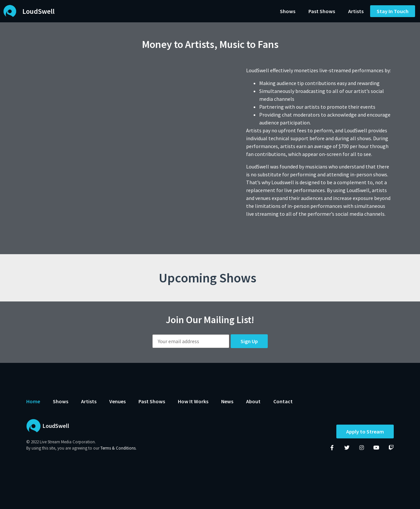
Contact (283, 401)
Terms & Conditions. (118, 448)
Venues (117, 401)
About (253, 401)
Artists (356, 11)
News (227, 401)
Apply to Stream (365, 432)
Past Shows (322, 11)
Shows (288, 11)
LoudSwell (38, 11)
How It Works (193, 401)
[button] (393, 11)
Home (33, 401)
